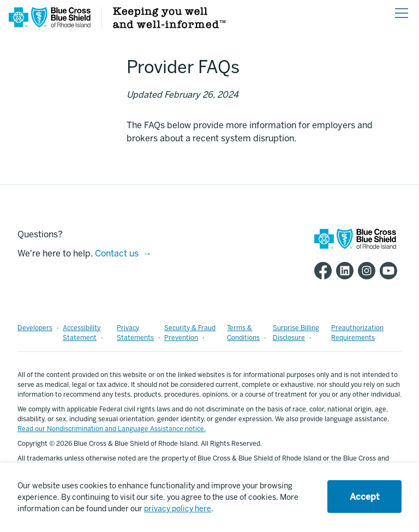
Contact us (117, 253)
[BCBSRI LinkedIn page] (347, 271)
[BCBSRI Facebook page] (325, 271)
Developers (35, 328)
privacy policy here (178, 509)
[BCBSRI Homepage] (50, 25)
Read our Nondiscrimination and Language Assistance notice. (112, 429)
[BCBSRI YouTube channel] (391, 271)
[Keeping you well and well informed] (169, 25)
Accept (364, 497)
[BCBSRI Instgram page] (369, 271)
